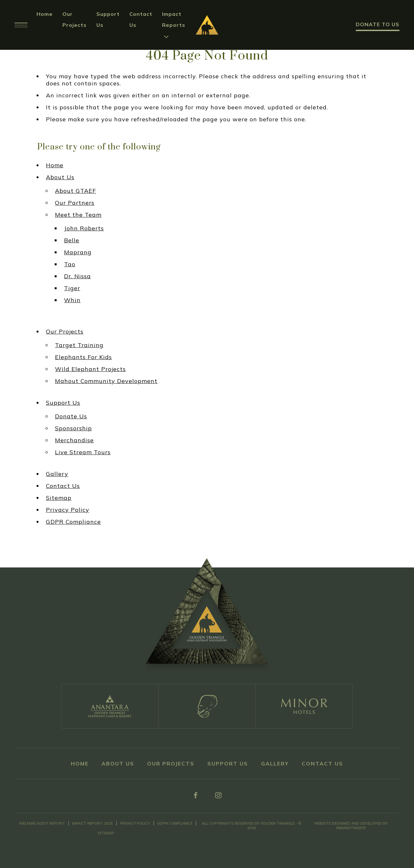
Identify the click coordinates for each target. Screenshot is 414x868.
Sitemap (59, 498)
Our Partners (75, 203)
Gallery (57, 474)
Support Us (63, 403)
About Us (60, 177)
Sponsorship (73, 428)
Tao (70, 264)
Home (45, 14)
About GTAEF (76, 191)
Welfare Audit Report (42, 823)
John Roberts (84, 228)
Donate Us (71, 416)
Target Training (79, 345)
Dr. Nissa (77, 276)
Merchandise (74, 440)
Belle (72, 240)
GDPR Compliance (73, 522)
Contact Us (63, 486)
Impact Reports (174, 19)
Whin (72, 300)
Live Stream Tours (83, 452)
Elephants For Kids (83, 357)
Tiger (72, 288)
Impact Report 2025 (93, 823)
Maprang (78, 252)
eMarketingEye (351, 828)
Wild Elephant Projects (90, 369)
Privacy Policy (68, 510)
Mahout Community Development (106, 381)
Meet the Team (78, 215)
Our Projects (65, 332)
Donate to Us (378, 24)
